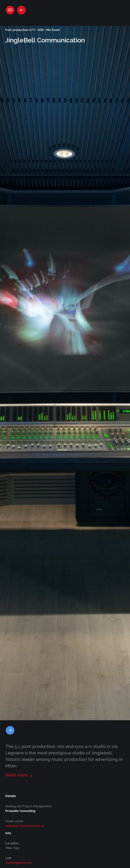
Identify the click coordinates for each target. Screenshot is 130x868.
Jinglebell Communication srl (25, 826)
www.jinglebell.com (19, 863)
